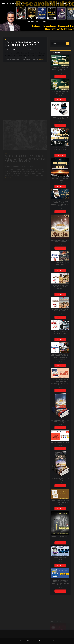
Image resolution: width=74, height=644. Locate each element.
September (43, 21)
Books (58, 4)
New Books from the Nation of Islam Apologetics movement (22, 44)
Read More (42, 59)
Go (68, 44)
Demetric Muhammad (12, 50)
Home (45, 4)
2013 (37, 21)
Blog (6, 39)
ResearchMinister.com (12, 4)
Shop (51, 4)
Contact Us (66, 4)
